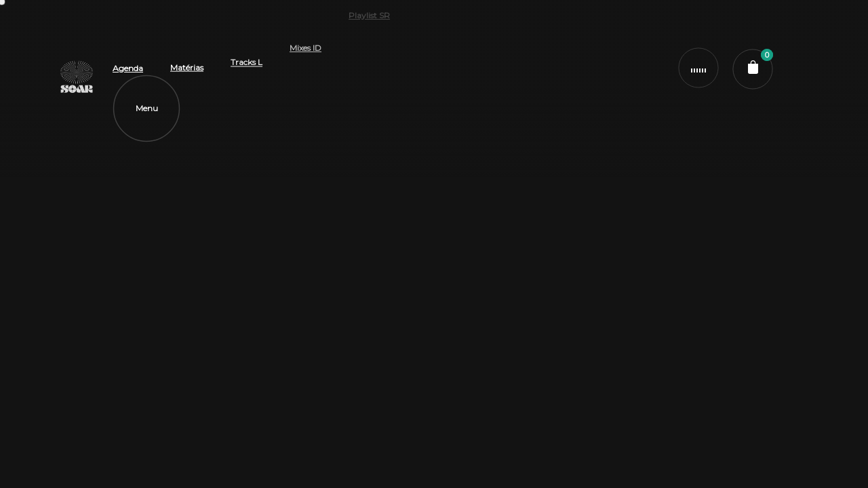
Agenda (128, 59)
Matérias (187, 39)
